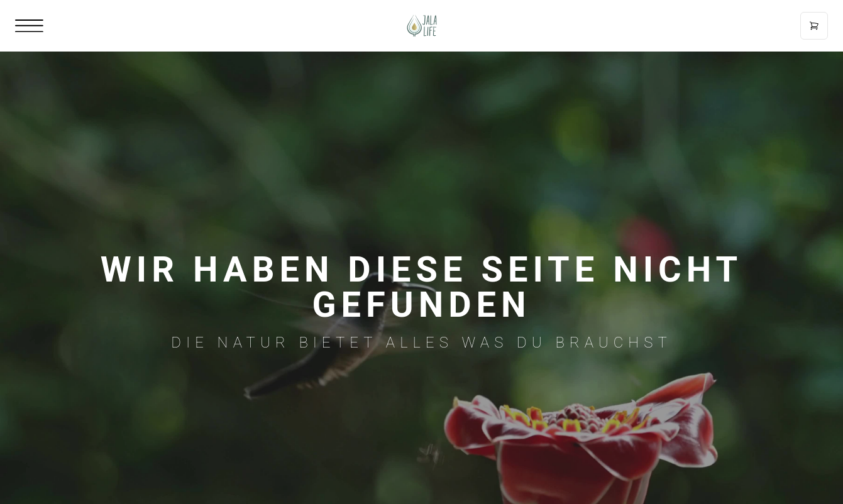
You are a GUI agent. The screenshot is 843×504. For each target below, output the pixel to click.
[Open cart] (814, 26)
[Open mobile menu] (29, 26)
